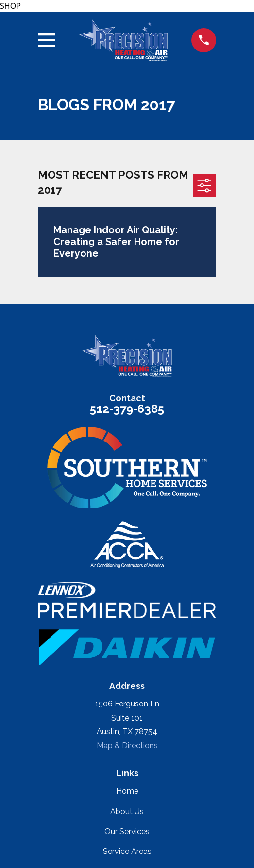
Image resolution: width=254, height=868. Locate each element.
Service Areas (127, 851)
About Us (127, 811)
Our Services (127, 831)
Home (127, 791)
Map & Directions (127, 745)
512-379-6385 (127, 409)
